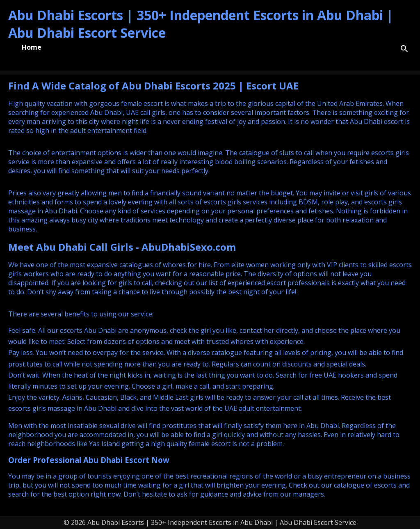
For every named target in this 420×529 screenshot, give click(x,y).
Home (32, 47)
